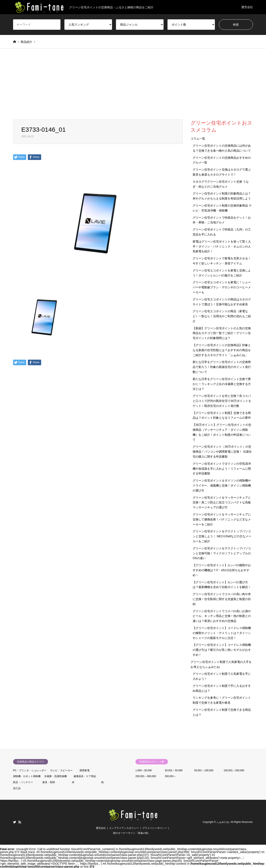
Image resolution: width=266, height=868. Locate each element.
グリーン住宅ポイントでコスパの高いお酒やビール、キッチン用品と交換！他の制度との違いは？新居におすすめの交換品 (222, 616)
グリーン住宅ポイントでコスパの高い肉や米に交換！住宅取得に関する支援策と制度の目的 (222, 599)
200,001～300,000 (146, 776)
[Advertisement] (133, 88)
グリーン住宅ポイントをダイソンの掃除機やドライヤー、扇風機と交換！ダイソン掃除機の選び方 (222, 485)
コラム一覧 (198, 139)
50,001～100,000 (204, 770)
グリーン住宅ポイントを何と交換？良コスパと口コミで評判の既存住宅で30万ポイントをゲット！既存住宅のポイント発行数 (222, 401)
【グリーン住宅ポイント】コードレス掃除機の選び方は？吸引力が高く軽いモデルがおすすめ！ (222, 650)
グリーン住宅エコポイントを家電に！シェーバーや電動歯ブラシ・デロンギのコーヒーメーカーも (222, 287)
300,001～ (171, 776)
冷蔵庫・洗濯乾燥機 (55, 776)
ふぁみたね (223, 822)
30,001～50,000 (174, 770)
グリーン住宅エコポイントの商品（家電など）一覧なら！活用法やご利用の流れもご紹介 (222, 316)
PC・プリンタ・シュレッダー (30, 770)
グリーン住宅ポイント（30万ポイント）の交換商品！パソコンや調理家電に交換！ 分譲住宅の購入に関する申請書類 (222, 452)
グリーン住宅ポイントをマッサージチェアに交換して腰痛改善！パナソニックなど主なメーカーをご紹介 (222, 519)
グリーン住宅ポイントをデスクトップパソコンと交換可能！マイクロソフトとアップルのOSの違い (222, 553)
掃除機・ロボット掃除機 (27, 776)
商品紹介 (26, 42)
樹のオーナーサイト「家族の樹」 (132, 833)
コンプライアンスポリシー (124, 828)
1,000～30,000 (144, 770)
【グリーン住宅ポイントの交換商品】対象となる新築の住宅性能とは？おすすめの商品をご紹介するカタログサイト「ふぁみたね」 (222, 350)
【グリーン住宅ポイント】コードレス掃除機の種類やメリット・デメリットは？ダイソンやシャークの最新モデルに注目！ (222, 633)
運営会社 (247, 7)
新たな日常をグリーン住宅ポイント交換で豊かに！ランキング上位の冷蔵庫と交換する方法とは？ (222, 384)
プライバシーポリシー (155, 828)
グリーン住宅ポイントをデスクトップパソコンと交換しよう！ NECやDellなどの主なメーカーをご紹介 (222, 536)
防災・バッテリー (23, 782)
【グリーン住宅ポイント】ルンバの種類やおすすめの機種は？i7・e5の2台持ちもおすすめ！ (222, 570)
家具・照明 (49, 782)
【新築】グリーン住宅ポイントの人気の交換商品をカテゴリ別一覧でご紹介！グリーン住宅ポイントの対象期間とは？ (222, 333)
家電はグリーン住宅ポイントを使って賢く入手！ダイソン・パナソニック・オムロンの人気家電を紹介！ (222, 246)
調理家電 (85, 770)
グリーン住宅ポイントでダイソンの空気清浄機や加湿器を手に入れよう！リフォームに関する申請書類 (222, 469)
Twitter (15, 822)
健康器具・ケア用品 (85, 776)
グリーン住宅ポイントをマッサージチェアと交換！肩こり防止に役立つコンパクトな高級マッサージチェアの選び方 (222, 503)
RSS (20, 822)
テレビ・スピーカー (61, 770)
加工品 (17, 788)
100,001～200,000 (234, 770)
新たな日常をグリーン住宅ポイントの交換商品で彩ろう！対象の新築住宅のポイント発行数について (222, 367)
